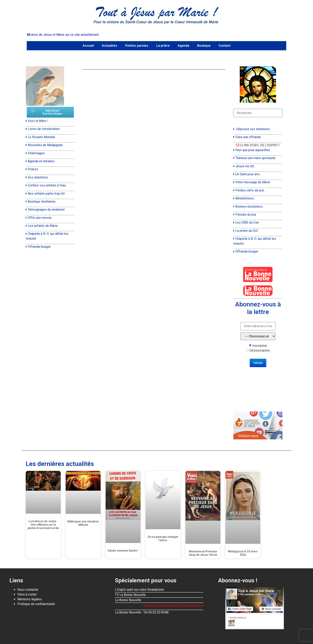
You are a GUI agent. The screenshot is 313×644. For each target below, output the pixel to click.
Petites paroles (137, 46)
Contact (225, 46)
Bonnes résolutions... (250, 207)
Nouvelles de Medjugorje (45, 145)
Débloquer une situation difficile (83, 523)
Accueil (88, 46)
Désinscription (260, 351)
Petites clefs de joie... (251, 190)
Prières (33, 169)
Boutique (204, 46)
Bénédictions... (245, 198)
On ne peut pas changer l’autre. (163, 538)
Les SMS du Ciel (247, 222)
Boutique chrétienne (42, 202)
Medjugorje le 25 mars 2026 (243, 553)
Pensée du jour (246, 215)
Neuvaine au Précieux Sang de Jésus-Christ (203, 553)
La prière (163, 46)
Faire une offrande (248, 137)
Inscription (260, 346)
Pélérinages (36, 153)
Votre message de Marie (253, 182)
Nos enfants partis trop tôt (46, 194)
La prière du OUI (247, 231)
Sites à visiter (27, 594)
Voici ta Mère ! (38, 121)
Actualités (109, 46)
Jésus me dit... (245, 166)
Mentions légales (30, 599)
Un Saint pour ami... (248, 174)
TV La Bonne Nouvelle (130, 595)
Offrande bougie (39, 247)
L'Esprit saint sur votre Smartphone (139, 590)
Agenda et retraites (41, 161)
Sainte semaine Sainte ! (123, 551)
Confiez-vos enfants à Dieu (47, 185)
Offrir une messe (40, 218)
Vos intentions (38, 177)
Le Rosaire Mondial (41, 137)
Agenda (183, 46)
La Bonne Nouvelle (128, 600)
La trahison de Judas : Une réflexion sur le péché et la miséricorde (43, 525)
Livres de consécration (44, 129)
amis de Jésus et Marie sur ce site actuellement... (64, 35)
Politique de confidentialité (36, 604)
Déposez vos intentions (253, 129)
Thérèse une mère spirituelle (255, 158)
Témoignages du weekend (46, 210)
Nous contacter (28, 590)
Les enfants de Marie (43, 226)
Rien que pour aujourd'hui (253, 150)
